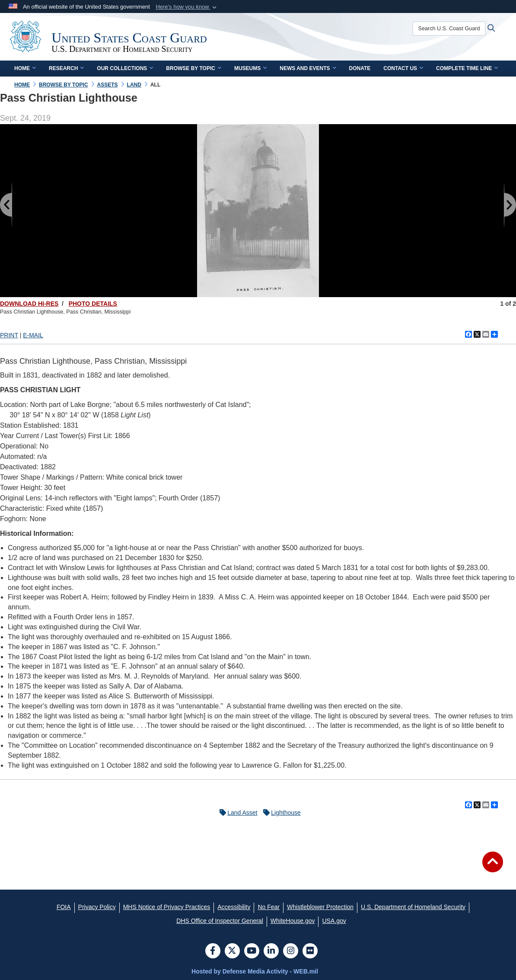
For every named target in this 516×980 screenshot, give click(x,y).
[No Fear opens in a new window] (269, 907)
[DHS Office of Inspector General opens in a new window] (220, 921)
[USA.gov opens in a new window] (334, 921)
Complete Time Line (467, 68)
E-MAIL (33, 335)
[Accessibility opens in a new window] (234, 907)
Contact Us (403, 68)
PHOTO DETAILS (93, 304)
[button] (187, 7)
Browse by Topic (194, 68)
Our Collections (125, 68)
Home (25, 68)
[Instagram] (291, 951)
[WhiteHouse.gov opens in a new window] (293, 921)
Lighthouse (280, 813)
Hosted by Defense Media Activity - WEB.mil (255, 971)
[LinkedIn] (271, 951)
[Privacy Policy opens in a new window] (97, 907)
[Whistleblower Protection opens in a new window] (320, 907)
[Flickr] (310, 951)
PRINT (9, 335)
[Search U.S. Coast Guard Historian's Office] (450, 29)
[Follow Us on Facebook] (213, 951)
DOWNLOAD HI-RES (29, 304)
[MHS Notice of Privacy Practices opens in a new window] (167, 907)
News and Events (308, 68)
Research (66, 68)
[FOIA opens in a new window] (64, 907)
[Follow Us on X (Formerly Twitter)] (232, 951)
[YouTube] (252, 951)
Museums (250, 68)
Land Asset (236, 813)
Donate (360, 68)
